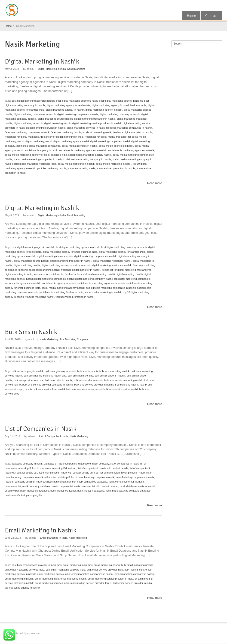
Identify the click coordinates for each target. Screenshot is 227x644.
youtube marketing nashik (51, 168)
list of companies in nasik (125, 464)
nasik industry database (91, 491)
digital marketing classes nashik (55, 256)
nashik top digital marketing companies (38, 146)
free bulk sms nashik (127, 385)
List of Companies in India (54, 436)
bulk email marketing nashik (137, 565)
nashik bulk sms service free (41, 389)
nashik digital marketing (31, 141)
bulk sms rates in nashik (59, 380)
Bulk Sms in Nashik (31, 332)
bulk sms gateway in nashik (60, 371)
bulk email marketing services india (25, 570)
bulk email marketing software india (66, 570)
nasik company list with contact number (96, 486)
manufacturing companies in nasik (135, 477)
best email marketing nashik (104, 565)
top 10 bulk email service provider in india (129, 583)
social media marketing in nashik (76, 164)
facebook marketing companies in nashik (129, 128)
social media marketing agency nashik (90, 155)
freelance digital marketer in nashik (132, 132)
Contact (212, 16)
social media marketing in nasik (114, 164)
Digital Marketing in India (52, 69)
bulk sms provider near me (29, 380)
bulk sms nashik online (81, 376)
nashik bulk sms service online (113, 389)
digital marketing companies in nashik (35, 114)
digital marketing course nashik (55, 119)
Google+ (204, 5)
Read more (155, 183)
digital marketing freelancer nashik (112, 261)
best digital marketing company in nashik (124, 247)
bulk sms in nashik (88, 371)
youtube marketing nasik (81, 168)
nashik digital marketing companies (102, 141)
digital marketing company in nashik (120, 114)
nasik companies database (92, 482)
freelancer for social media (100, 137)
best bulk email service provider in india (34, 565)
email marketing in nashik (19, 579)
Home (191, 16)
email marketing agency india (53, 574)
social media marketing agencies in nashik (83, 150)
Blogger (219, 5)
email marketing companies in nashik (92, 574)
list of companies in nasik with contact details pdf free (69, 473)
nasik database (128, 486)
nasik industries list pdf (63, 491)
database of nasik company (94, 464)
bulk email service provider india (105, 570)
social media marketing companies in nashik (111, 288)
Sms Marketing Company (74, 339)
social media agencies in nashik (80, 146)
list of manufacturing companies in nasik (122, 473)
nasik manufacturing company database (128, 491)
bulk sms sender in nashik (88, 380)
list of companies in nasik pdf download (54, 468)
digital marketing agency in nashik (65, 110)
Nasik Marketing (76, 69)
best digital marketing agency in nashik (121, 101)
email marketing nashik (73, 579)
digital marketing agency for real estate (68, 105)
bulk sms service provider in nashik (94, 385)
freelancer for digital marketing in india (62, 137)
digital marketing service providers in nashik (97, 123)
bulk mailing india (134, 570)
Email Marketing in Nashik (41, 530)
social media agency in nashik (59, 283)
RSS (212, 5)
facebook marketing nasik (97, 132)
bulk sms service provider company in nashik (48, 385)
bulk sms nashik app (55, 376)
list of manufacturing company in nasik (93, 477)
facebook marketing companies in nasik (27, 132)
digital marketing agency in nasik (104, 110)
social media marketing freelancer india (34, 164)
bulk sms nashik (33, 376)
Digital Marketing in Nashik (42, 61)
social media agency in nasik (41, 150)
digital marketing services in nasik (86, 128)
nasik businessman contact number (56, 482)
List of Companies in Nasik (41, 429)
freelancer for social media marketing (86, 274)
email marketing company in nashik (135, 574)
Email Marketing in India (54, 538)
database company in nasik (27, 464)
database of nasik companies (60, 464)
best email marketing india (72, 565)
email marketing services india (52, 583)
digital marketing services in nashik (46, 128)
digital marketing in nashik (28, 123)
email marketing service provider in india (110, 579)
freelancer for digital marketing (22, 137)
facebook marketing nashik (66, 132)
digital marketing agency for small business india (119, 105)
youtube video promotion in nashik (116, 168)
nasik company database (37, 486)
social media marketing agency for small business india (36, 155)
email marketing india (47, 579)
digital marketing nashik (58, 123)
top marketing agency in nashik (22, 588)
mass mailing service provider (87, 583)
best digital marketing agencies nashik (33, 101)
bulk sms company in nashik (28, 371)
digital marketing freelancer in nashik (95, 119)
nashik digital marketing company (86, 279)
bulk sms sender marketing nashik (123, 380)
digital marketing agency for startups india (122, 252)
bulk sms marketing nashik (114, 371)
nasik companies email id (123, 482)
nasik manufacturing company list (24, 495)
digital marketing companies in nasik (78, 114)
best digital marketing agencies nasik (77, 101)
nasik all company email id (20, 482)
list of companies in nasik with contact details (103, 468)
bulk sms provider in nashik (110, 376)
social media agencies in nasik (116, 146)
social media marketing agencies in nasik (131, 150)
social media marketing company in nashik (87, 159)
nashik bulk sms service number (76, 389)
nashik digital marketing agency (63, 141)
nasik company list (62, 486)
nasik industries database (35, 491)
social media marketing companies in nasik (38, 159)
